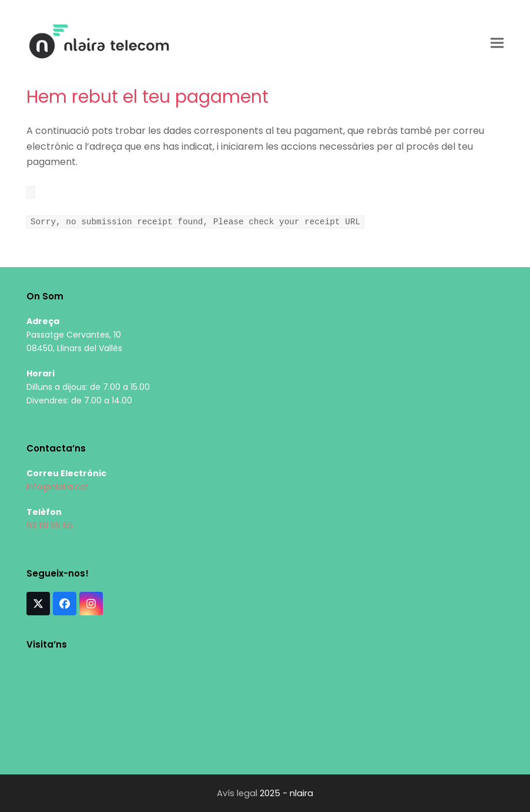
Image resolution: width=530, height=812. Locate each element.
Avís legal (237, 793)
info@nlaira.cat (58, 487)
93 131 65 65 (50, 525)
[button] (497, 43)
